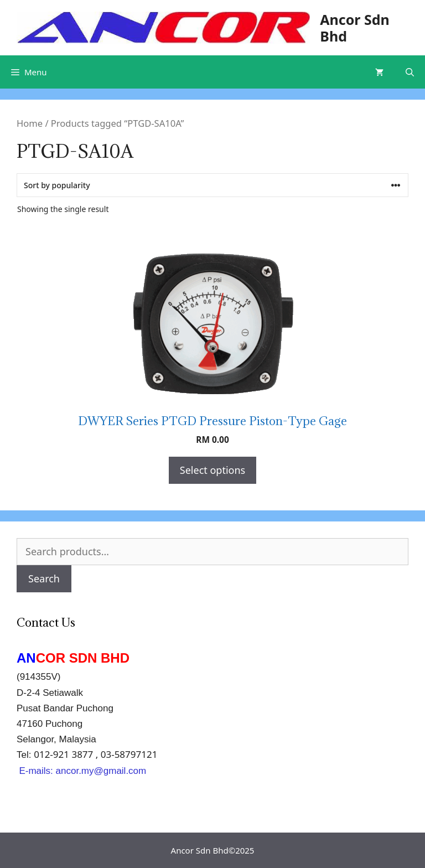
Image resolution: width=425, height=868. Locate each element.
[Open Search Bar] (410, 72)
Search (44, 578)
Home (30, 123)
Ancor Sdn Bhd (355, 28)
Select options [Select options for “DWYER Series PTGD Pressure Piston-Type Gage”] (212, 470)
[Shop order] (212, 185)
